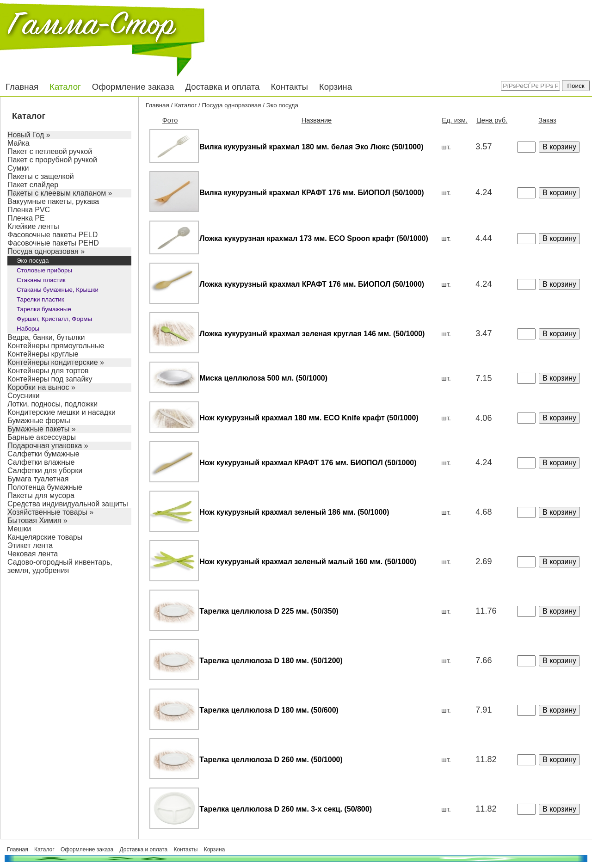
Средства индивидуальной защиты (68, 504)
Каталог (65, 87)
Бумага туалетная (38, 479)
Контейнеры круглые (43, 354)
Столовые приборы (44, 270)
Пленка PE (26, 218)
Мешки (19, 529)
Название (317, 120)
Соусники (24, 396)
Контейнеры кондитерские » (56, 362)
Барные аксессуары (42, 437)
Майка (18, 143)
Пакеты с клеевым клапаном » (60, 193)
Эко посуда (33, 261)
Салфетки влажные (41, 462)
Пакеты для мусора (41, 496)
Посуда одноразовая (231, 105)
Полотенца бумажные (45, 487)
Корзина (336, 87)
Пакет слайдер (33, 185)
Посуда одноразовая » (46, 251)
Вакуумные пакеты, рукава (53, 201)
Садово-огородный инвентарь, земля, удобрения (60, 566)
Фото (170, 120)
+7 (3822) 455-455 (444, 28)
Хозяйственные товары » (50, 512)
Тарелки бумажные (44, 309)
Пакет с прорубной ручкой (52, 160)
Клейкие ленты (33, 226)
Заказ (547, 120)
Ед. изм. (455, 120)
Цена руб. (492, 120)
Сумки (18, 168)
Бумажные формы (39, 421)
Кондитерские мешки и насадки (62, 412)
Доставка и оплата (222, 87)
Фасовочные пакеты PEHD (53, 243)
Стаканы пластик (41, 280)
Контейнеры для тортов (48, 371)
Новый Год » (29, 135)
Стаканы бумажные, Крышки (58, 290)
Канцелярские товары (45, 537)
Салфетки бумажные (43, 454)
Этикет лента (30, 545)
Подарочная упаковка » (48, 446)
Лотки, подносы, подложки (52, 404)
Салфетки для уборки (45, 471)
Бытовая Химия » (37, 520)
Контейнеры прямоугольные (56, 346)
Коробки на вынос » (41, 387)
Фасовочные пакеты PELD (52, 235)
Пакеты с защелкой (41, 176)
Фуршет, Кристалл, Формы (54, 319)
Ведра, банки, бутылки (46, 337)
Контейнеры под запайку (50, 379)
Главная (22, 87)
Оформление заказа (133, 87)
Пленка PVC (29, 210)
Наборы (28, 329)
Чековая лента (33, 554)
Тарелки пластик (40, 299)
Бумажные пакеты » (42, 429)
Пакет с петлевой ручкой (50, 151)
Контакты (289, 87)
